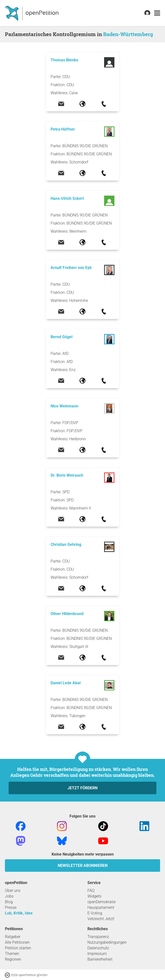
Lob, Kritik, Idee (19, 913)
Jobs (9, 896)
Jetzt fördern (82, 788)
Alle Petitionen (17, 942)
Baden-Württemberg (128, 34)
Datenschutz (98, 948)
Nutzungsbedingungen (107, 942)
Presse (11, 907)
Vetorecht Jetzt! (101, 919)
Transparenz (98, 937)
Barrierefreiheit (100, 959)
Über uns (13, 891)
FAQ (91, 891)
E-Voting (95, 913)
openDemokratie (102, 902)
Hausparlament (101, 907)
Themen (12, 954)
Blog (9, 902)
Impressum (97, 954)
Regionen (13, 959)
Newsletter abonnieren (83, 866)
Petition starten (18, 948)
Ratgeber (13, 937)
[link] (157, 13)
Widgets (94, 896)
